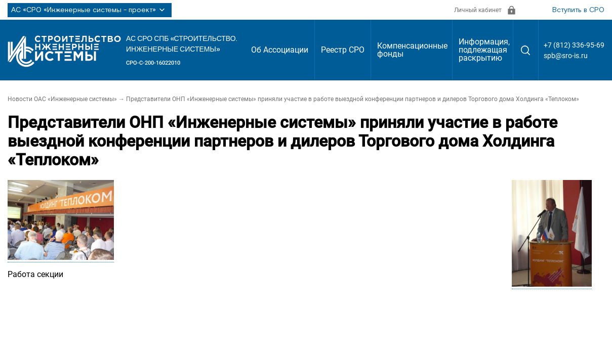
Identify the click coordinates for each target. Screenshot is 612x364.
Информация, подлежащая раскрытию (484, 50)
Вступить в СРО (578, 10)
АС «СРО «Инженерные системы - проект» (90, 10)
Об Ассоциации (280, 50)
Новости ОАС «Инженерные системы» (62, 99)
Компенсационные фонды (412, 50)
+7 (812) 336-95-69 (574, 45)
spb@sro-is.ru (566, 56)
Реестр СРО (343, 50)
